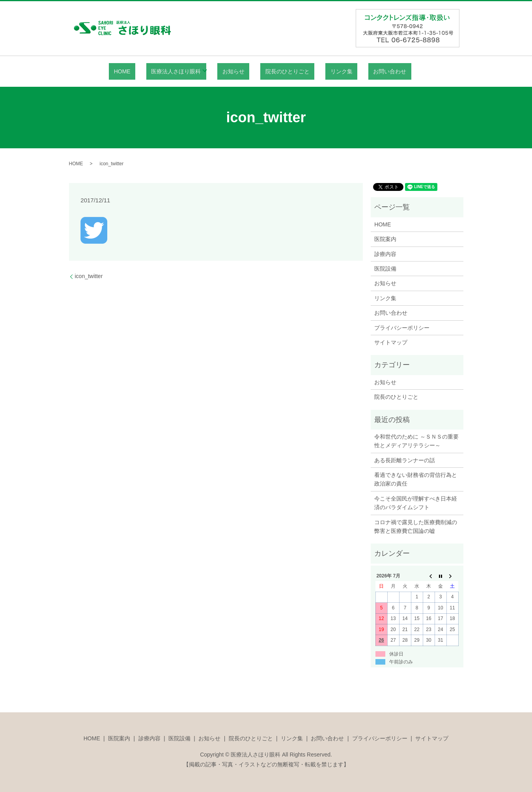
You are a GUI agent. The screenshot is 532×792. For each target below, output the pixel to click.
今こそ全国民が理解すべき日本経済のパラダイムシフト (416, 503)
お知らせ (241, 71)
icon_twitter (89, 276)
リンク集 (329, 71)
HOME (144, 71)
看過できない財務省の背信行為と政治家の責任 (416, 479)
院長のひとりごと (285, 71)
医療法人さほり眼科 (189, 71)
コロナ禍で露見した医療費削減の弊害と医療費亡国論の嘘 (416, 527)
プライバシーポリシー (402, 328)
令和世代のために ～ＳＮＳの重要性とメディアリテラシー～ (416, 441)
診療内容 (385, 254)
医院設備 (385, 269)
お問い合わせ (368, 71)
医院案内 (385, 239)
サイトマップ (391, 342)
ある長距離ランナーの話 (405, 460)
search (396, 71)
